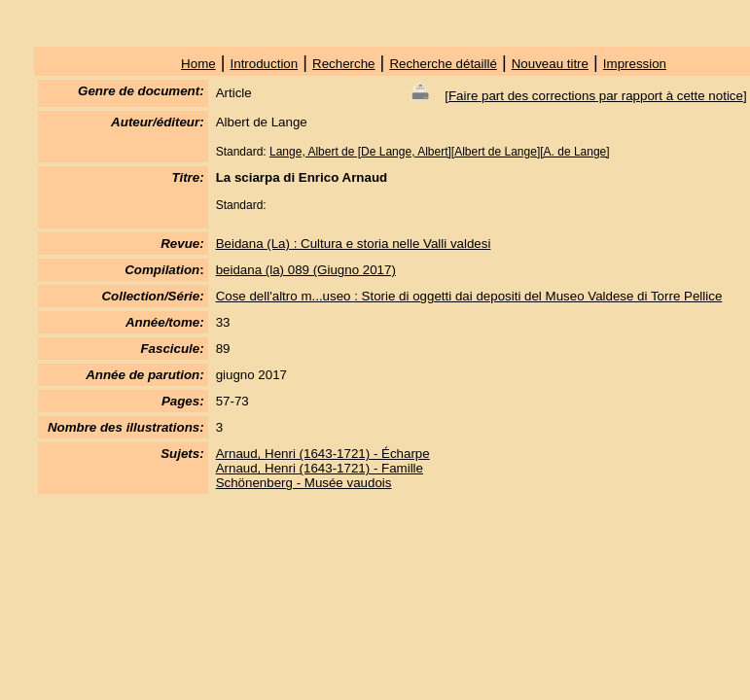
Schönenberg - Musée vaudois (304, 483)
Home (198, 64)
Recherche (343, 64)
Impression (635, 64)
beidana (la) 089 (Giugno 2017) (306, 270)
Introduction (265, 64)
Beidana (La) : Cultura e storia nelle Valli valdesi (354, 244)
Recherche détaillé (443, 64)
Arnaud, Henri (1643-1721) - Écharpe (323, 454)
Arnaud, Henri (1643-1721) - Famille (320, 468)
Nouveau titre (550, 64)
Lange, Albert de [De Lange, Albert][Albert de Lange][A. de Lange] (440, 152)
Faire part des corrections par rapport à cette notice (596, 96)
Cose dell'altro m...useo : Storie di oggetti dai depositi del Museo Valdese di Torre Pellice (469, 296)
